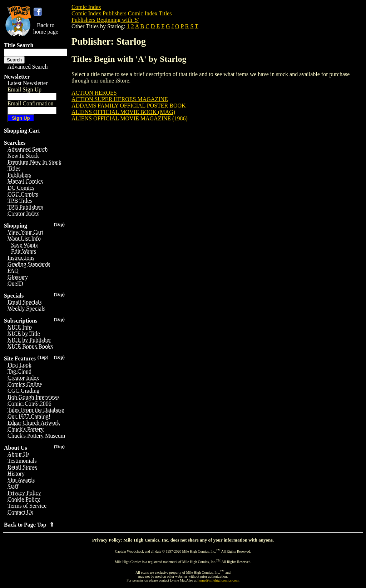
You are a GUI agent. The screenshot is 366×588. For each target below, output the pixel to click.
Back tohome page (46, 28)
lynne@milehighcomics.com (218, 580)
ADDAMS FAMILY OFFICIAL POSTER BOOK (129, 106)
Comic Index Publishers (99, 13)
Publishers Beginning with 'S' (105, 20)
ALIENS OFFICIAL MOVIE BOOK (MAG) (123, 112)
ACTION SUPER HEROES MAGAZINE (120, 99)
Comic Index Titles (150, 13)
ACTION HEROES (94, 93)
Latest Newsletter (28, 83)
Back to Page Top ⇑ (29, 525)
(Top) (59, 224)
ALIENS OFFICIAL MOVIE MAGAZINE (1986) (130, 118)
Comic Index (86, 7)
